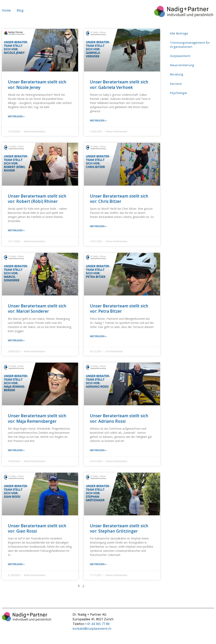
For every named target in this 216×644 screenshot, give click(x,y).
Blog (20, 10)
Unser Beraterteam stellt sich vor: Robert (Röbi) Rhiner (37, 199)
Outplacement (180, 54)
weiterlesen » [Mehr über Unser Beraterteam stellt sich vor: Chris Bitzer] (98, 227)
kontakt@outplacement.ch (92, 630)
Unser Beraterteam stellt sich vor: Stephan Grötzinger (119, 529)
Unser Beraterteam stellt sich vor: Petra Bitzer (119, 309)
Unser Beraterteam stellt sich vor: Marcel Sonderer (37, 309)
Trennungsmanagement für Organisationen (191, 43)
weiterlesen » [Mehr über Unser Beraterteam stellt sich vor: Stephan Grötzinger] (98, 565)
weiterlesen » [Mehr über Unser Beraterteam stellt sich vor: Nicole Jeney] (16, 117)
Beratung (177, 70)
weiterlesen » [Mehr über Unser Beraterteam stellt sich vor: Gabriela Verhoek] (98, 121)
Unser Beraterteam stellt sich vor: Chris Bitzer (119, 199)
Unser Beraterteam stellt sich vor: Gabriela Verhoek (119, 84)
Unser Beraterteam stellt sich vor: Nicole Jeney (37, 84)
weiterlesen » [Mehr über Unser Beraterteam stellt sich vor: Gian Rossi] (16, 565)
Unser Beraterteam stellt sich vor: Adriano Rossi (119, 419)
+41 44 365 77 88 (97, 625)
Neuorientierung (182, 62)
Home (6, 10)
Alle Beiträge (179, 33)
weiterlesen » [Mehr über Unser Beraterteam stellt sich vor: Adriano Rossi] (98, 451)
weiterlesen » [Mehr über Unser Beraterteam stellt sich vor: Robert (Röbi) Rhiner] (16, 231)
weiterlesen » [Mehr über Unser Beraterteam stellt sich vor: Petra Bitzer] (98, 337)
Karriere (176, 79)
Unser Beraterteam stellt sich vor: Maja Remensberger (37, 419)
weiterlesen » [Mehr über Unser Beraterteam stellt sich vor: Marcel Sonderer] (16, 341)
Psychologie (179, 87)
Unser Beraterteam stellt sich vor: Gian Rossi (37, 529)
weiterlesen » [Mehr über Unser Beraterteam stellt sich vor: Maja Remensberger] (16, 451)
